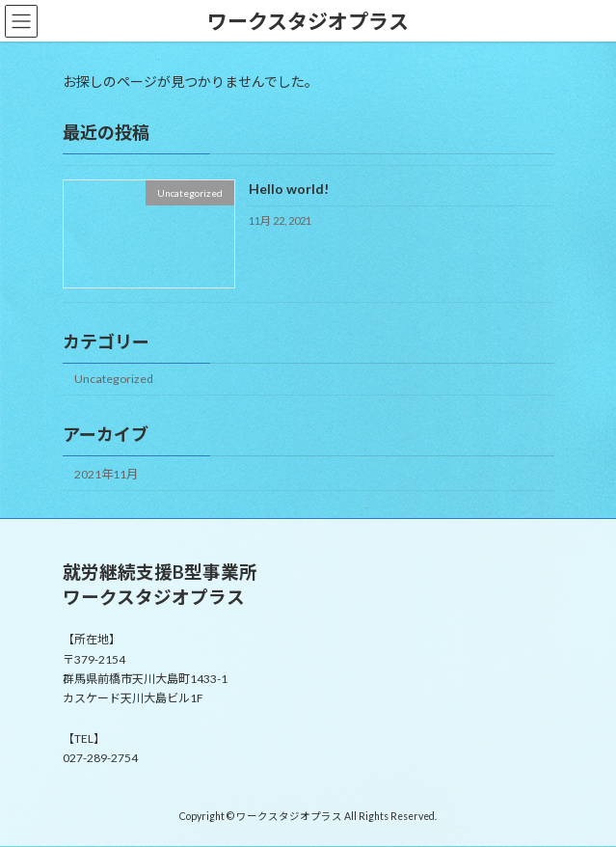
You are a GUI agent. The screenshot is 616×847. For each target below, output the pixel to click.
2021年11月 (106, 474)
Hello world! (288, 190)
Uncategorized (114, 380)
